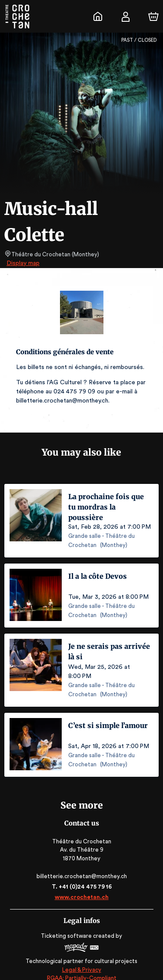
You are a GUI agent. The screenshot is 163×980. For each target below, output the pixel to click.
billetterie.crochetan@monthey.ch (81, 867)
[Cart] (153, 17)
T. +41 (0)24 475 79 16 (81, 878)
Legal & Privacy (81, 961)
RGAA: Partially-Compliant (81, 969)
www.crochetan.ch (81, 888)
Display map (23, 263)
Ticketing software (67, 927)
